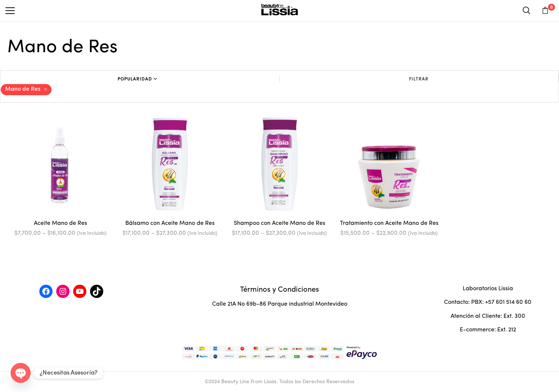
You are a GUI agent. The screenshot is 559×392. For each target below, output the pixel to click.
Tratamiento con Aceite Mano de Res (389, 223)
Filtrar (419, 79)
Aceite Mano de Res (60, 223)
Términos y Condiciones (279, 290)
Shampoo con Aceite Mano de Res (279, 223)
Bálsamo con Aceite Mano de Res (170, 223)
